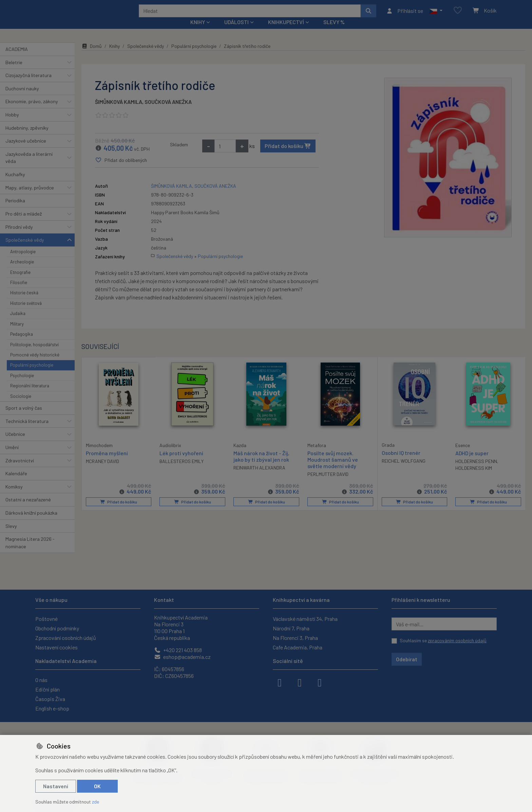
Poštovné (46, 619)
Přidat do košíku (288, 155)
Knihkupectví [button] (286, 31)
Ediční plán (47, 689)
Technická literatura (27, 430)
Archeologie (22, 271)
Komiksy (14, 496)
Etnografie (20, 281)
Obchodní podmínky (57, 628)
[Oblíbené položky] (458, 15)
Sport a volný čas (24, 417)
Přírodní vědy (19, 236)
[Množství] (225, 155)
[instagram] (300, 682)
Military (17, 333)
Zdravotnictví (20, 469)
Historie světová (26, 312)
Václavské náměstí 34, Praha (305, 619)
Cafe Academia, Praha (298, 647)
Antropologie (23, 261)
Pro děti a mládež (24, 223)
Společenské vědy (25, 249)
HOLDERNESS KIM (474, 477)
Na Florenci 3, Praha (295, 638)
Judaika (18, 322)
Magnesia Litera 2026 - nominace (30, 552)
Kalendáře (16, 483)
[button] (436, 15)
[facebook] (280, 682)
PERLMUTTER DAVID (328, 483)
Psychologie (22, 385)
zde (96, 802)
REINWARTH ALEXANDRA (259, 477)
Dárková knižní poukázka (31, 522)
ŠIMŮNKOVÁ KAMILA (119, 111)
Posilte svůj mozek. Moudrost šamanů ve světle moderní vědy (333, 468)
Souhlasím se (443, 640)
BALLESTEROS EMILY (182, 470)
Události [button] (236, 31)
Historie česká (24, 302)
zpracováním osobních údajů (457, 640)
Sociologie (21, 405)
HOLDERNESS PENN (476, 470)
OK (97, 786)
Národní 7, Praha (291, 628)
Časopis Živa (50, 699)
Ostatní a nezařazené (28, 509)
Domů (92, 55)
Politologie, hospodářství (34, 353)
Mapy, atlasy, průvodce (30, 197)
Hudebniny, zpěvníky (27, 137)
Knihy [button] (198, 31)
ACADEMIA (17, 58)
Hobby (12, 124)
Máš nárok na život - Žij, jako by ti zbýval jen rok (261, 465)
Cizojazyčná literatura (28, 84)
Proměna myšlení (107, 462)
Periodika (15, 210)
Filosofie (19, 292)
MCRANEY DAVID (102, 470)
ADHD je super (472, 462)
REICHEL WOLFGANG (404, 470)
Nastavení (56, 786)
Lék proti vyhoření (181, 462)
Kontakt (164, 600)
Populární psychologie (32, 374)
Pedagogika (22, 343)
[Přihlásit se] (405, 15)
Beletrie (14, 71)
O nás (41, 680)
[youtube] (320, 682)
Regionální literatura (30, 395)
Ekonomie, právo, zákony (32, 110)
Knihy (115, 55)
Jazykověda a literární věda (29, 167)
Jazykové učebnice (26, 150)
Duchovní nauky (22, 98)
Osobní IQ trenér (401, 462)
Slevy (11, 535)
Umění (12, 456)
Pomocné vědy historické (35, 364)
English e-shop (52, 708)
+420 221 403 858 (178, 650)
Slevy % (334, 31)
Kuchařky (15, 183)
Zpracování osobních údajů (66, 638)
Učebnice (15, 443)
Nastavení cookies (56, 647)
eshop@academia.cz (182, 657)
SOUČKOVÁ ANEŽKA (168, 111)
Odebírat (407, 659)
